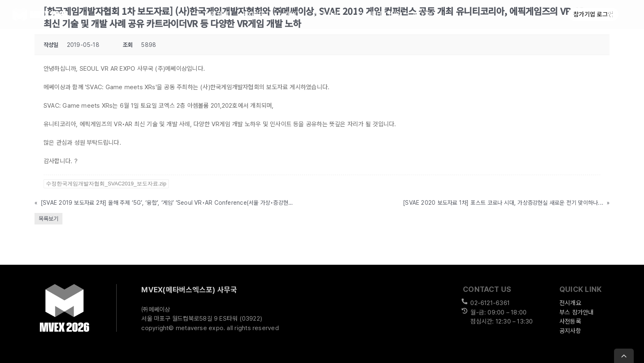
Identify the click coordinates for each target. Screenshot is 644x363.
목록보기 (48, 219)
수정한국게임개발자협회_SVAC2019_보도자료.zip (106, 184)
